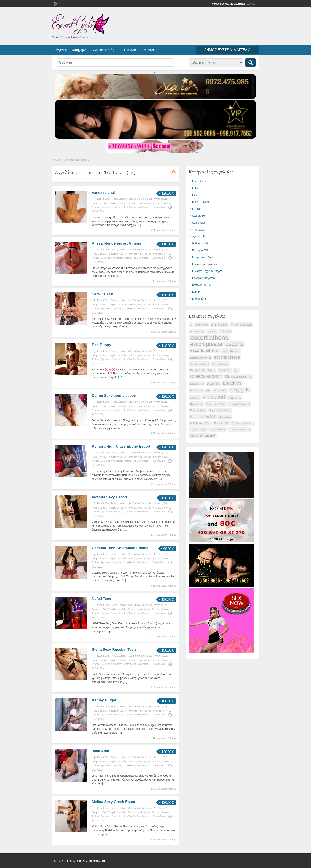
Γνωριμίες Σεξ (99, 203)
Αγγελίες (61, 50)
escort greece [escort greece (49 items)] (206, 344)
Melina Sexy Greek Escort (114, 802)
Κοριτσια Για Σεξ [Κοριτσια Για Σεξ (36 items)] (203, 417)
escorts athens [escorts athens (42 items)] (204, 350)
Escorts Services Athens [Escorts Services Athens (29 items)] (203, 370)
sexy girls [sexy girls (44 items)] (240, 390)
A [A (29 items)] (191, 325)
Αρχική (56, 160)
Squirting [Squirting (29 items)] (195, 398)
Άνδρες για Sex (201, 243)
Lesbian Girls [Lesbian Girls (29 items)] (197, 384)
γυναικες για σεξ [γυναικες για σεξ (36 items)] (203, 436)
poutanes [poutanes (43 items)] (232, 383)
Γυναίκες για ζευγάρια (139, 203)
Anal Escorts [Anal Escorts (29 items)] (202, 325)
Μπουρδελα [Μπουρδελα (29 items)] (225, 417)
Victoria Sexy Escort (109, 497)
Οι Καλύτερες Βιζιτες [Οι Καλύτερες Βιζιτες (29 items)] (201, 423)
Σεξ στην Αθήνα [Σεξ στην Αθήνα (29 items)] (198, 429)
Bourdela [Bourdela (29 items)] (212, 331)
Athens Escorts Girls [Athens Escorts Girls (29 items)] (241, 325)
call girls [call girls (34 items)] (225, 331)
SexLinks (148, 50)
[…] (139, 225)
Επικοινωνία (128, 50)
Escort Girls (103, 199)
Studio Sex (147, 199)
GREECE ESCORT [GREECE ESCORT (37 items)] (206, 377)
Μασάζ (146, 207)
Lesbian (123, 199)
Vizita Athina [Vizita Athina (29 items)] (235, 398)
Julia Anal (100, 751)
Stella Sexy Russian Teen (114, 649)
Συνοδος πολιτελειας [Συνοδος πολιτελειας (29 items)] (240, 429)
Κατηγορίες (80, 50)
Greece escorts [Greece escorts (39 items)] (238, 377)
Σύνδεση (252, 4)
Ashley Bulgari (105, 700)
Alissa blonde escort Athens (116, 243)
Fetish (114, 199)
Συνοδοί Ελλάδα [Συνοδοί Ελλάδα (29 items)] (218, 429)
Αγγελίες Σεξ (160, 199)
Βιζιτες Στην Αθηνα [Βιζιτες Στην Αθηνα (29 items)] (216, 404)
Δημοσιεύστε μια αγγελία (227, 50)
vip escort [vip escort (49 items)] (214, 397)
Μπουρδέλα (199, 299)
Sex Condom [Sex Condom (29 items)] (220, 391)
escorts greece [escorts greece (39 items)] (227, 357)
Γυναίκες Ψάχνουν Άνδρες (207, 271)
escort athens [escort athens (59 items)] (209, 338)
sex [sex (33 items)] (208, 390)
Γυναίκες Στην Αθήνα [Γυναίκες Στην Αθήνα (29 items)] (239, 404)
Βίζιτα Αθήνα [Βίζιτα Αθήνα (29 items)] (197, 404)
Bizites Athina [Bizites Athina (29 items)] (197, 331)
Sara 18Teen (102, 294)
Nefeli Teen (101, 599)
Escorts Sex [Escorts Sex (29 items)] (225, 370)
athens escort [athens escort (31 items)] (220, 325)
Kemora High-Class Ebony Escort (121, 446)
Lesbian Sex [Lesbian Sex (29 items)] (213, 384)
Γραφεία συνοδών (117, 203)
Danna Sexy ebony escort (114, 396)
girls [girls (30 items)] (236, 370)
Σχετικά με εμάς (103, 50)
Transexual (199, 230)
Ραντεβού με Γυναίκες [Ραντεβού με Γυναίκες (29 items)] (243, 423)
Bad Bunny (102, 345)
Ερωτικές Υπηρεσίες (111, 207)
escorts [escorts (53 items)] (235, 344)
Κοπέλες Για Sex (132, 207)
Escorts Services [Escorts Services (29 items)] (221, 364)
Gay (195, 195)
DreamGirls (159, 207)
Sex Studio (134, 199)
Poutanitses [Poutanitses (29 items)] (196, 391)
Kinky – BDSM (201, 202)
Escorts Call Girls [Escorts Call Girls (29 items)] (230, 351)
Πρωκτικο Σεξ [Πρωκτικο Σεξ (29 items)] (221, 423)
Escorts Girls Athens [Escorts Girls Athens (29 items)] (201, 358)
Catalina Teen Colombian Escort (120, 548)
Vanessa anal (103, 193)
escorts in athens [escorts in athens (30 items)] (199, 364)
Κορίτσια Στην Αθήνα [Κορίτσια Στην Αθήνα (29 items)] (220, 410)
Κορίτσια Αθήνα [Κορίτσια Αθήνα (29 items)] (198, 410)
